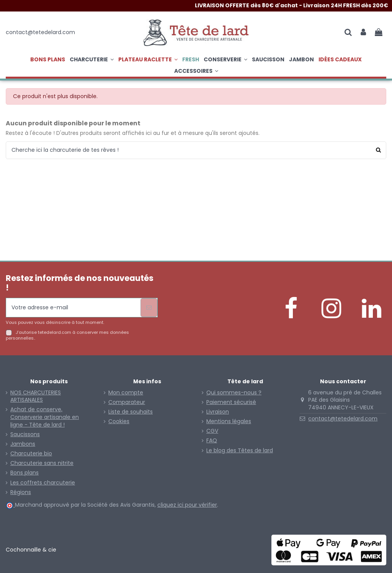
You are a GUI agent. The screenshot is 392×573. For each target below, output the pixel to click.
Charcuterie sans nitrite (42, 463)
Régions (21, 492)
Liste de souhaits (131, 412)
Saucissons (25, 434)
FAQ (212, 441)
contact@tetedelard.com (343, 419)
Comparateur (127, 402)
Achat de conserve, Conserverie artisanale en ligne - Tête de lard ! (45, 417)
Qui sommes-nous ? (234, 393)
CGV (212, 431)
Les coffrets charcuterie (43, 483)
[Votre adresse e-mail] (73, 308)
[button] (148, 59)
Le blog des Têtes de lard (240, 451)
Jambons (23, 444)
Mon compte (126, 393)
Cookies (119, 421)
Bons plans (24, 473)
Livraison (218, 412)
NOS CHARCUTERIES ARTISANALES (36, 397)
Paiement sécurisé (231, 402)
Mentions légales (229, 421)
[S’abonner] (149, 308)
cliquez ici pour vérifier (187, 505)
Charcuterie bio (31, 454)
